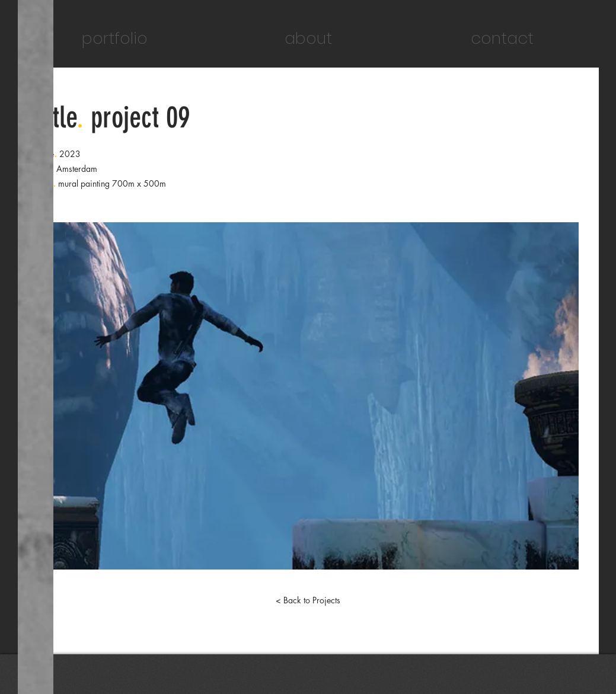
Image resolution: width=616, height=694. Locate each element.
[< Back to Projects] (308, 600)
